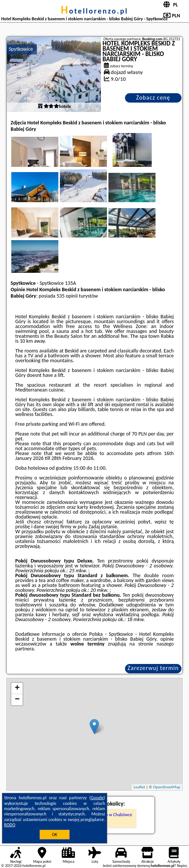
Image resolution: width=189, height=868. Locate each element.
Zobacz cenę (153, 98)
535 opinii (67, 296)
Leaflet (139, 787)
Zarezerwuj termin (153, 668)
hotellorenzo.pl (94, 11)
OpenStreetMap (167, 787)
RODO (10, 825)
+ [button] (17, 688)
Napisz (182, 866)
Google (97, 798)
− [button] (17, 700)
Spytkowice (21, 49)
